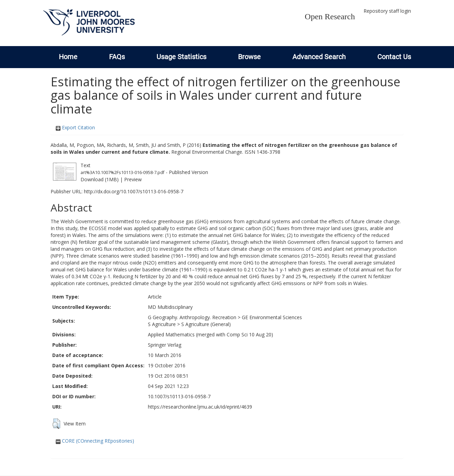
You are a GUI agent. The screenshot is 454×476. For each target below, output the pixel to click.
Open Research (330, 17)
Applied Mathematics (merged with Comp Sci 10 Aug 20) (210, 334)
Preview (133, 179)
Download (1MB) (100, 179)
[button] (56, 424)
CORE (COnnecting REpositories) (95, 441)
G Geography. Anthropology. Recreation (192, 317)
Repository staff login (387, 11)
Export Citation (75, 127)
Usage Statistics (181, 57)
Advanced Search (319, 57)
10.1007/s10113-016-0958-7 (179, 396)
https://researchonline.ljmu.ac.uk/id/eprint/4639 (200, 407)
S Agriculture (162, 324)
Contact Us (394, 57)
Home (68, 57)
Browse (249, 57)
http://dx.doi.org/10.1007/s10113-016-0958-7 (134, 191)
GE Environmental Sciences (272, 317)
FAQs (117, 57)
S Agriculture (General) (206, 324)
